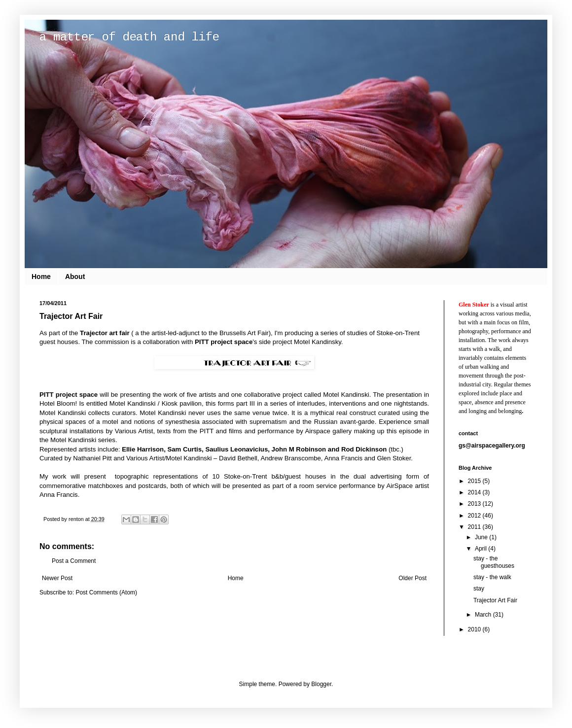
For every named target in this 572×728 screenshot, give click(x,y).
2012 (475, 516)
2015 (475, 481)
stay (479, 589)
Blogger (321, 684)
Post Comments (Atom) (106, 592)
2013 (475, 504)
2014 (475, 492)
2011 (475, 527)
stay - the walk (492, 577)
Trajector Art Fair (495, 600)
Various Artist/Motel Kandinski (169, 458)
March (484, 615)
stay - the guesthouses (494, 562)
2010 (475, 629)
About (75, 277)
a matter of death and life (129, 37)
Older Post (412, 578)
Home (41, 277)
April (482, 549)
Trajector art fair (105, 333)
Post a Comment (74, 561)
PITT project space (224, 342)
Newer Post (57, 578)
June (482, 537)
